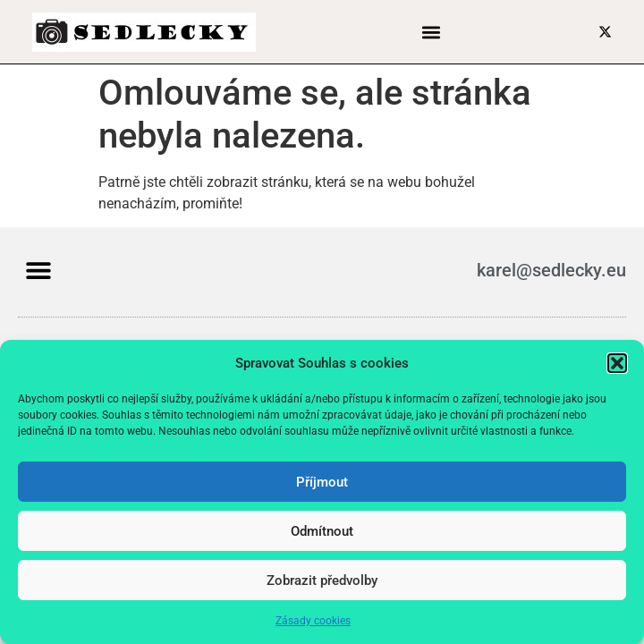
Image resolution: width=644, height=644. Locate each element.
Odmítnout (322, 531)
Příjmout (322, 482)
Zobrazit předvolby (322, 580)
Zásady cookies (313, 621)
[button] (617, 363)
